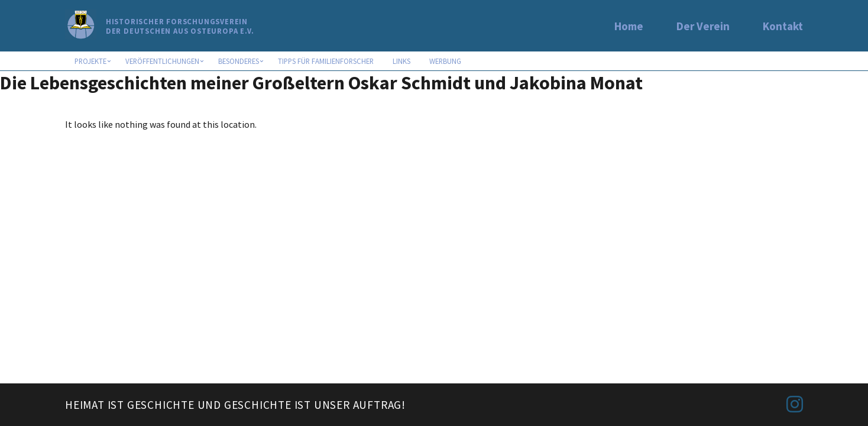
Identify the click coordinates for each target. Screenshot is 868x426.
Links (401, 61)
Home (629, 26)
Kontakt (783, 26)
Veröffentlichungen (162, 61)
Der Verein (703, 26)
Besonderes (239, 61)
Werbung (445, 61)
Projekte (90, 61)
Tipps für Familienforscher (326, 61)
